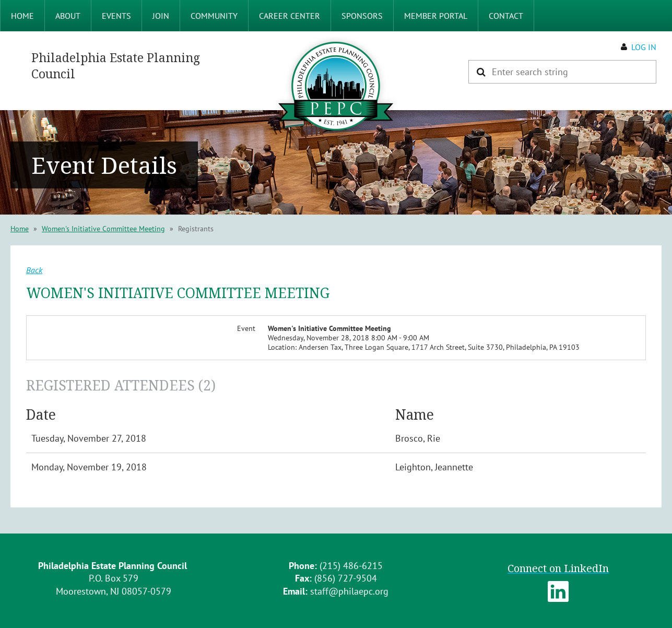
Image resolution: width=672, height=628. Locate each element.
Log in (644, 47)
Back (34, 270)
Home (20, 229)
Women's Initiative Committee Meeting (103, 229)
